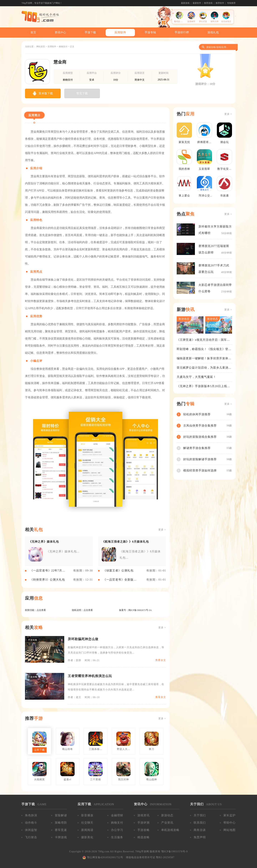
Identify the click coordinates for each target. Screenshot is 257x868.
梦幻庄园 (203, 21)
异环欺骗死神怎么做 (83, 639)
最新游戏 (185, 3)
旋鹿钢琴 (191, 21)
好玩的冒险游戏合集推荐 (200, 437)
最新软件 (197, 3)
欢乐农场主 (226, 21)
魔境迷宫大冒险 (181, 21)
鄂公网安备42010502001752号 (105, 857)
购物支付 (63, 47)
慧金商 (60, 62)
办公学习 (117, 830)
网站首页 (41, 47)
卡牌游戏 (61, 837)
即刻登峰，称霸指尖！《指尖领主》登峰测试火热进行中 (204, 349)
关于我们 (200, 815)
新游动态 (167, 815)
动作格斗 (31, 823)
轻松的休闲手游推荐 (197, 414)
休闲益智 (31, 830)
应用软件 (120, 32)
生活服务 (117, 837)
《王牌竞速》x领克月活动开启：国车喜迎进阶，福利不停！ (203, 340)
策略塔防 (61, 823)
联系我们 (200, 823)
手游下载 (90, 32)
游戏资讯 (143, 815)
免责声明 (200, 837)
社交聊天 (87, 823)
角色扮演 (31, 815)
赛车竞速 (61, 830)
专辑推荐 (231, 3)
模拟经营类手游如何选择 (200, 470)
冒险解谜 (61, 815)
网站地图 (230, 830)
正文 (72, 47)
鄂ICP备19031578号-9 (174, 852)
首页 (33, 32)
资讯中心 (60, 32)
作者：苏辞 (75, 660)
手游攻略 (143, 830)
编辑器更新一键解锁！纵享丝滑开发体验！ (202, 359)
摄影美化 (87, 837)
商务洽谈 (200, 830)
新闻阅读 (87, 830)
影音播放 (87, 815)
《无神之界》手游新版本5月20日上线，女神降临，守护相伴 (203, 386)
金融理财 (117, 815)
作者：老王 (75, 697)
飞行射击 (31, 837)
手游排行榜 (182, 32)
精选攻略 (143, 837)
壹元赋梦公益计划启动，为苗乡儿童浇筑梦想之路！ (204, 368)
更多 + (162, 530)
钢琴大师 (215, 21)
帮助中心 (230, 823)
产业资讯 (167, 823)
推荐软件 (220, 3)
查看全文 (161, 660)
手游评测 (143, 823)
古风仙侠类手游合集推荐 (200, 426)
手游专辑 (150, 32)
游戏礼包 (213, 32)
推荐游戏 (208, 3)
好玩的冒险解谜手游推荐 (200, 459)
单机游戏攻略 (170, 830)
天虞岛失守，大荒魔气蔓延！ (196, 377)
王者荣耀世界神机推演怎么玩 (90, 676)
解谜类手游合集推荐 (197, 448)
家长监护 (230, 815)
